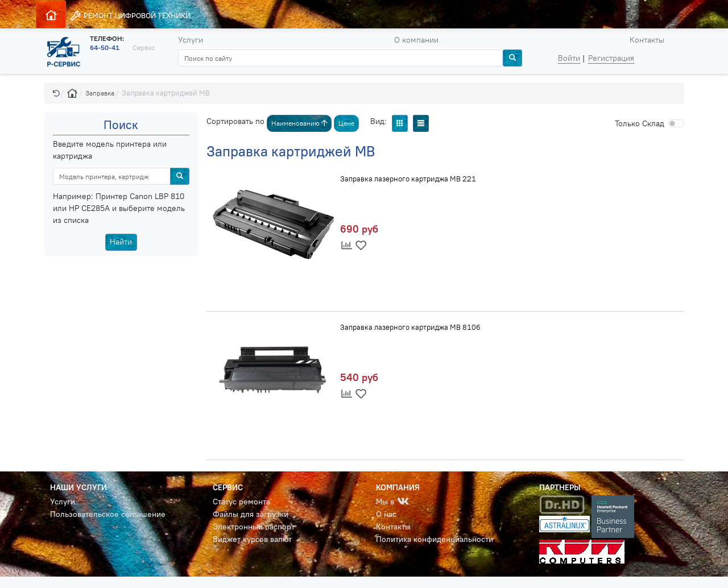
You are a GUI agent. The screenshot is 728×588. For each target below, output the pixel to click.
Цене (346, 123)
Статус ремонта (241, 502)
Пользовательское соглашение (108, 514)
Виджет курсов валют (252, 539)
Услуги (191, 40)
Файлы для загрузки (251, 514)
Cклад (640, 123)
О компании (416, 40)
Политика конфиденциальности (435, 539)
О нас (386, 514)
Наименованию (299, 123)
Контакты (647, 40)
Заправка (100, 93)
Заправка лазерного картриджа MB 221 (408, 179)
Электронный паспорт (254, 527)
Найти (121, 242)
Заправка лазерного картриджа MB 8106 (410, 327)
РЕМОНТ (130, 16)
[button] (56, 93)
